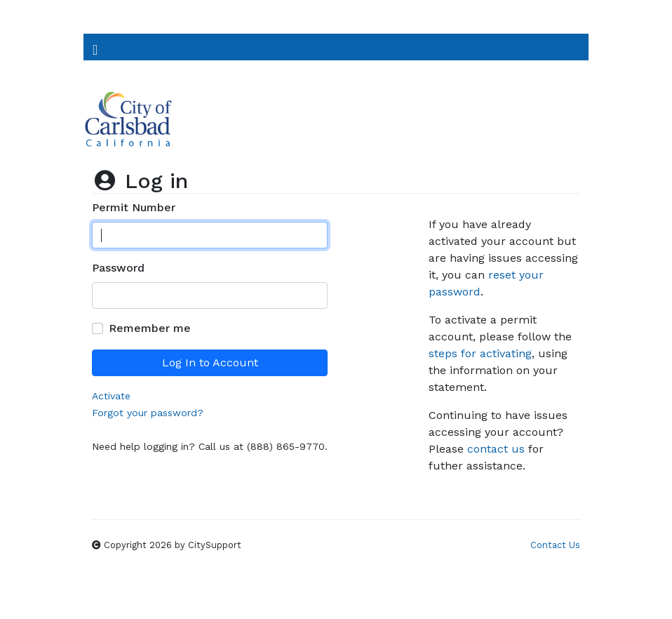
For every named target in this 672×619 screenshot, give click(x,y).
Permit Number (134, 207)
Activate (111, 396)
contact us (496, 449)
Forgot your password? (148, 413)
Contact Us (555, 545)
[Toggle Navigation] (95, 47)
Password (118, 268)
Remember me (150, 328)
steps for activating (480, 353)
